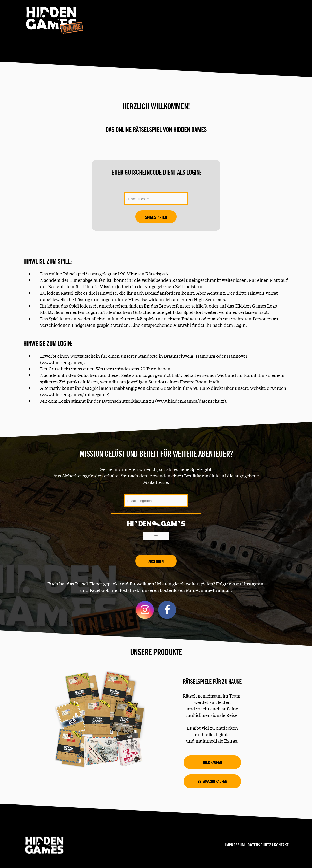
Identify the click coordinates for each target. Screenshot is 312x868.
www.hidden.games (62, 362)
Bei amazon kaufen (212, 781)
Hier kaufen (212, 762)
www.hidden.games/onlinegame (75, 394)
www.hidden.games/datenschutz (191, 401)
